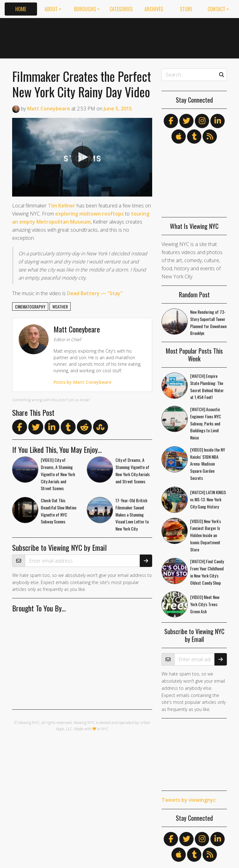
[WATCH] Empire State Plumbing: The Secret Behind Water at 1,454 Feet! (207, 386)
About (51, 9)
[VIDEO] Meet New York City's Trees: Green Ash (205, 604)
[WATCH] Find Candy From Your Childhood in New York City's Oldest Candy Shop (207, 572)
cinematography (30, 306)
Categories (121, 9)
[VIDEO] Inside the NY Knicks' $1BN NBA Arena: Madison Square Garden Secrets (208, 464)
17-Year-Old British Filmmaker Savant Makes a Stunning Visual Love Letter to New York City (132, 514)
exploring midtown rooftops (89, 214)
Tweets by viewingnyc (189, 800)
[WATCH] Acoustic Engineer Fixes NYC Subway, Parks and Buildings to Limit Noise (206, 423)
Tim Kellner (62, 206)
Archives (154, 9)
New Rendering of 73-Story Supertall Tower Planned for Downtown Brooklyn (208, 322)
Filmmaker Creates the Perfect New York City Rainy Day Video (82, 84)
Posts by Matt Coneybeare (82, 382)
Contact (216, 9)
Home (21, 9)
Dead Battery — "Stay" (95, 293)
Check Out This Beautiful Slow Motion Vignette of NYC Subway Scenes (59, 511)
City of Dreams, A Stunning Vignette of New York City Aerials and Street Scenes (133, 470)
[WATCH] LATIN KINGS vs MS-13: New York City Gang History (208, 499)
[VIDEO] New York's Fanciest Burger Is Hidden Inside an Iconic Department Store (206, 535)
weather (60, 306)
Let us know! (79, 400)
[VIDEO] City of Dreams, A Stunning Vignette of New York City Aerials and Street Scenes (58, 474)
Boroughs (85, 9)
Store (186, 9)
